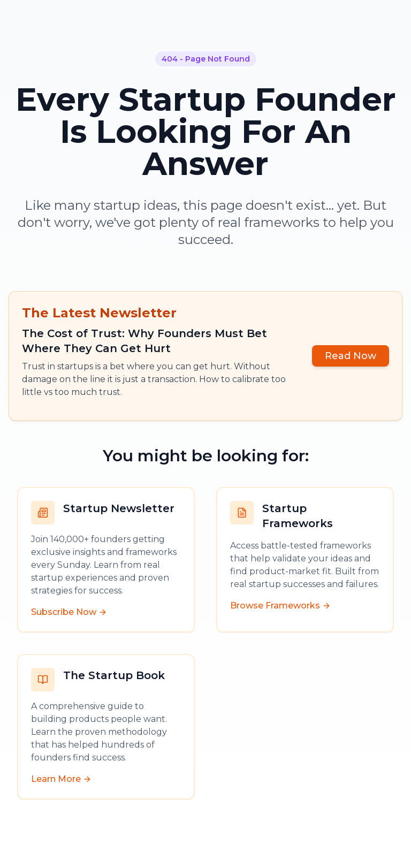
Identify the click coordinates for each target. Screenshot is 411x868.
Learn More (61, 779)
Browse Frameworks (280, 606)
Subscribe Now (69, 612)
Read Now (351, 356)
